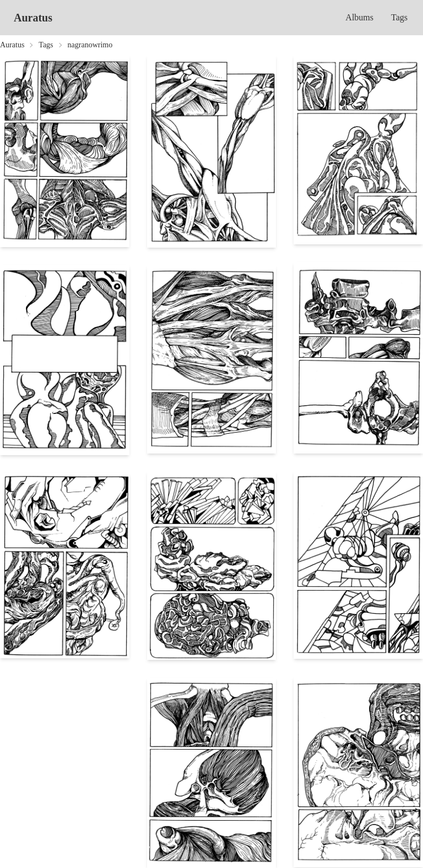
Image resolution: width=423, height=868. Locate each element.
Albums (359, 17)
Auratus (33, 18)
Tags (399, 17)
